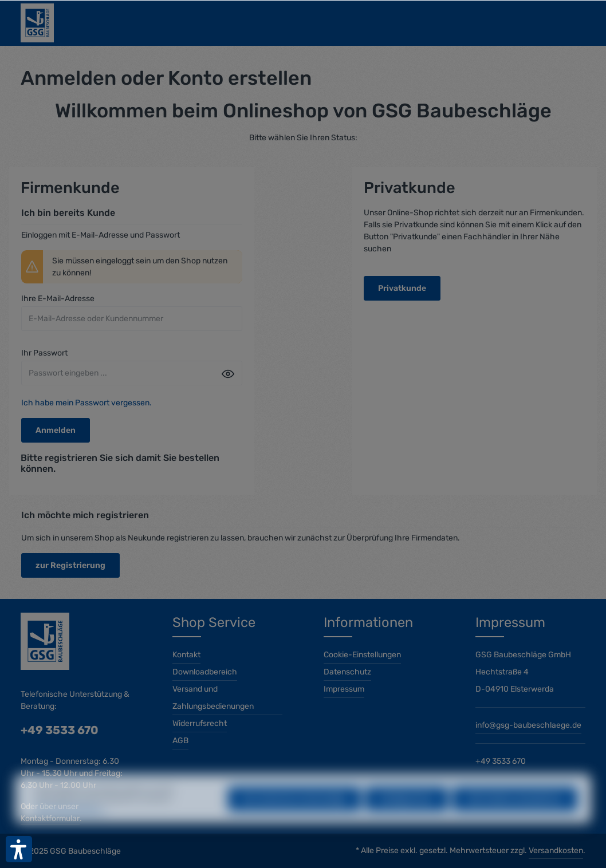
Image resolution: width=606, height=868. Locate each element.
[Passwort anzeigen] (228, 374)
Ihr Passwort (44, 353)
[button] (19, 849)
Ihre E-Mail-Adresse (58, 299)
